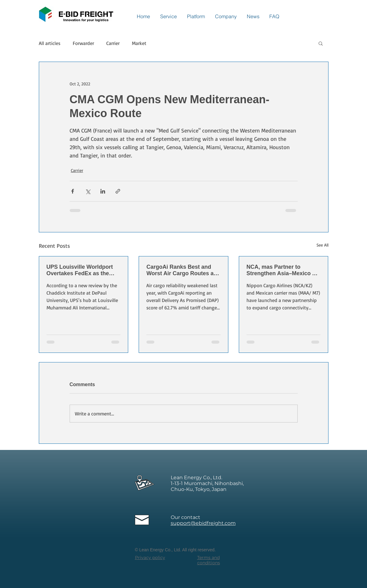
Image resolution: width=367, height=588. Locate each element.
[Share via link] (118, 191)
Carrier (113, 43)
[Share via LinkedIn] (103, 191)
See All (322, 245)
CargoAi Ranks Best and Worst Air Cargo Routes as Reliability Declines (181, 270)
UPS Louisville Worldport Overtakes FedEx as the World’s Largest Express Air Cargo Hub (83, 270)
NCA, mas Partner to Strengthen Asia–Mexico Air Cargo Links (283, 270)
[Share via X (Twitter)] (88, 191)
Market (139, 43)
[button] (321, 43)
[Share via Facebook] (73, 191)
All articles (50, 43)
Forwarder (83, 43)
